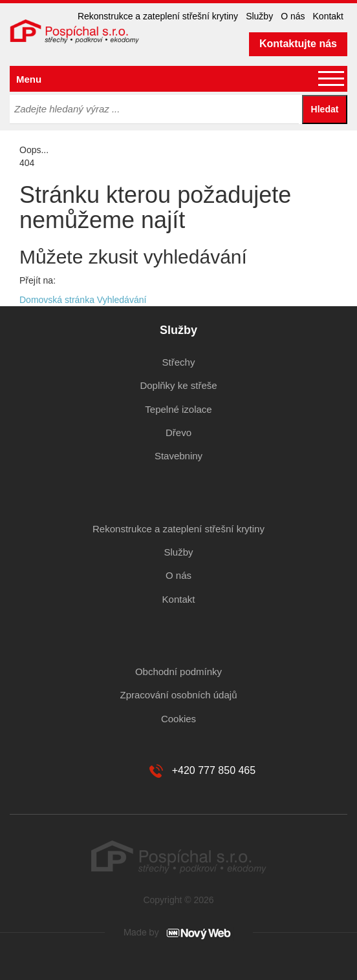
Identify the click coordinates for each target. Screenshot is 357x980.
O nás (293, 16)
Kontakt (328, 16)
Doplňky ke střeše (178, 385)
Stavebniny (178, 456)
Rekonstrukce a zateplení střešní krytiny (158, 16)
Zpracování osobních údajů (179, 695)
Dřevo (178, 433)
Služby (259, 16)
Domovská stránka (57, 300)
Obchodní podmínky (178, 672)
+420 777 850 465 (214, 770)
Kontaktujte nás (298, 44)
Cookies (178, 719)
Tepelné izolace (178, 409)
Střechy (179, 362)
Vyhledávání (122, 300)
